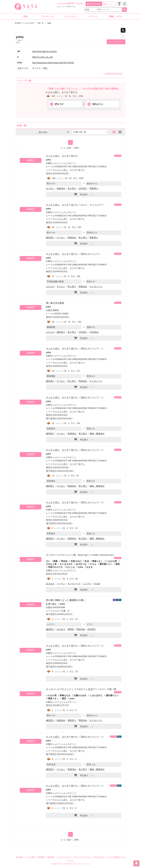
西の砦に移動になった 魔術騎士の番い (66, 600)
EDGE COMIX (62, 314)
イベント (93, 16)
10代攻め (94, 332)
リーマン (61, 584)
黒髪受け (94, 188)
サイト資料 (30, 857)
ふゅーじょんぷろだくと (64, 163)
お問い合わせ (99, 857)
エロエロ (50, 286)
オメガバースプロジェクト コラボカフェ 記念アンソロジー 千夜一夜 (81, 689)
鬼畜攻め (83, 286)
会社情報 (19, 857)
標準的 (71, 629)
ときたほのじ (96, 695)
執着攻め (61, 188)
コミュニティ (71, 16)
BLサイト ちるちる (84, 864)
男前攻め (83, 381)
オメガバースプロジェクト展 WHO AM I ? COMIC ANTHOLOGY (80, 555)
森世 (118, 564)
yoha (48, 160)
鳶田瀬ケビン (106, 564)
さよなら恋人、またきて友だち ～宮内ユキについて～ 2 (75, 349)
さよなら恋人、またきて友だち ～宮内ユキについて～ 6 (75, 646)
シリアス (87, 584)
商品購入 (81, 194)
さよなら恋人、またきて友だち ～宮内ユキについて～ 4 (75, 450)
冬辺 (87, 561)
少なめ (97, 584)
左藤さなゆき (80, 695)
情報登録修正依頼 (113, 74)
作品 (26, 16)
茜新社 (56, 310)
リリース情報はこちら (117, 857)
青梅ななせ (65, 695)
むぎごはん (51, 604)
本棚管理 (31, 160)
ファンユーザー (116, 42)
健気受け (50, 238)
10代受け (83, 188)
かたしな (70, 567)
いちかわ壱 (111, 561)
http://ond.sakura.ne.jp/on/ (45, 51)
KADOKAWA (59, 607)
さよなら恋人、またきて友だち (61, 92)
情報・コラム (116, 16)
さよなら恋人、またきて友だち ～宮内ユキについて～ (74, 254)
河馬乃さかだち (55, 567)
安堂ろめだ (76, 561)
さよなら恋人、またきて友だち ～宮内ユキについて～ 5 (75, 503)
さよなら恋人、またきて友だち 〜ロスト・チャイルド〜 (75, 205)
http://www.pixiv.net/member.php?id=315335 (53, 63)
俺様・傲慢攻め (97, 434)
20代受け (92, 629)
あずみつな (81, 564)
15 (82, 3)
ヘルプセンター (64, 857)
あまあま (50, 584)
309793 (71, 3)
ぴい (48, 561)
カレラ (71, 860)
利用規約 (41, 857)
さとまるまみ (66, 564)
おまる (89, 567)
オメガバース (96, 286)
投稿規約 (51, 857)
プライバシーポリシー (82, 857)
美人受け (72, 188)
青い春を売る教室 (55, 303)
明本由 (64, 561)
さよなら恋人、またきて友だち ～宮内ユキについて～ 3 (75, 398)
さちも (93, 564)
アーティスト (48, 16)
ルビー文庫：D (62, 611)
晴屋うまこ (97, 561)
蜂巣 (56, 561)
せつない (50, 188)
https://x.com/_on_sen (43, 57)
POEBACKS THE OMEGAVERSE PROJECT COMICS (81, 167)
